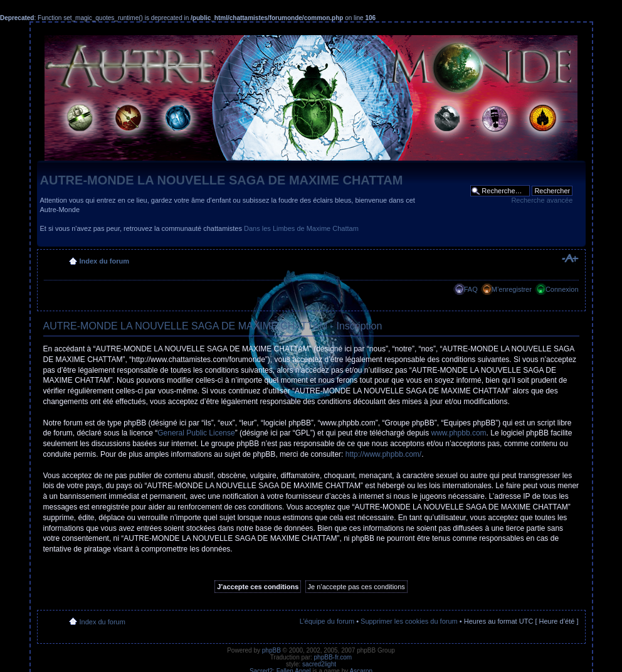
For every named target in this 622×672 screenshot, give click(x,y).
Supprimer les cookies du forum (409, 621)
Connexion (562, 289)
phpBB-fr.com (333, 657)
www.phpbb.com (459, 433)
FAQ (471, 289)
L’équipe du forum (327, 621)
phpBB (271, 650)
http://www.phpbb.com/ (383, 454)
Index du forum (104, 261)
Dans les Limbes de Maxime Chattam (301, 228)
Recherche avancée (542, 200)
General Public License (196, 433)
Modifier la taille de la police (570, 259)
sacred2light (319, 664)
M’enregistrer (512, 289)
